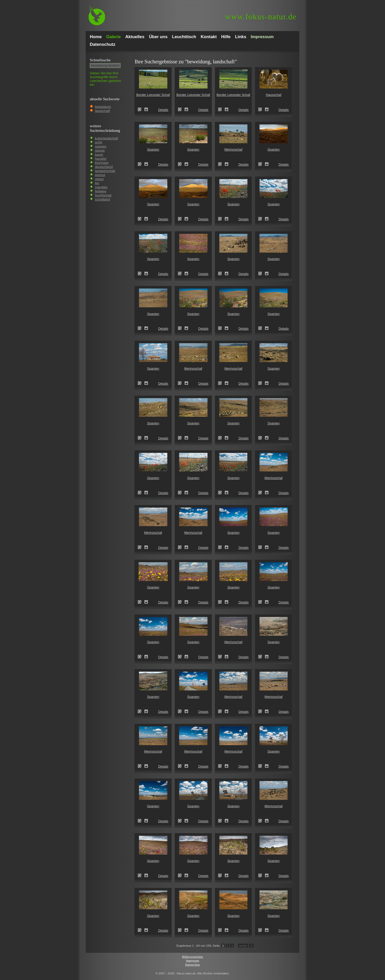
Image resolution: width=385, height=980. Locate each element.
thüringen (102, 163)
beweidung (103, 107)
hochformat (103, 195)
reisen (99, 179)
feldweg (101, 191)
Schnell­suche (100, 60)
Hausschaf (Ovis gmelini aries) (262, 109)
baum (99, 155)
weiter (243, 946)
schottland (102, 199)
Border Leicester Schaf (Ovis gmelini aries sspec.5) (141, 109)
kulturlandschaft (106, 138)
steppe (100, 150)
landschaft (102, 111)
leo (97, 183)
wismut (100, 175)
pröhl (99, 142)
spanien (101, 146)
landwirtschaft (105, 171)
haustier (101, 159)
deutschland (104, 167)
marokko (101, 187)
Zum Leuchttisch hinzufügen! (146, 109)
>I (251, 946)
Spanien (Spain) (141, 164)
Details (163, 110)
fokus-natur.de (261, 17)
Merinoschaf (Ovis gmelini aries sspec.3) (221, 164)
